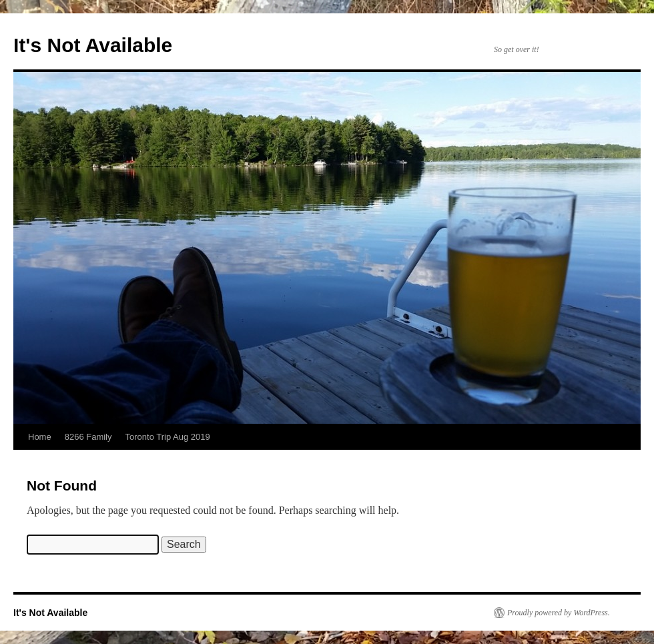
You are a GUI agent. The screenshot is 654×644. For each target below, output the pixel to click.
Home (40, 437)
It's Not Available (93, 45)
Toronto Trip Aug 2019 (168, 437)
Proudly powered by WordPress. (559, 613)
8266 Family (88, 437)
